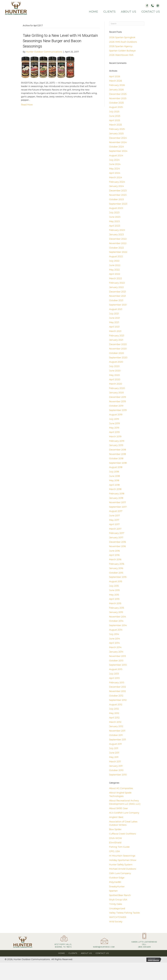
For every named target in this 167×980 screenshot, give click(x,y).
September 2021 (118, 305)
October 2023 (117, 199)
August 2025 (116, 107)
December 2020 (118, 344)
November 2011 (117, 731)
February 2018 (117, 494)
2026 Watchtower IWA (121, 55)
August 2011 (115, 744)
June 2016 (114, 551)
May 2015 (114, 595)
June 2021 (114, 318)
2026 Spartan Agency (121, 46)
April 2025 (115, 120)
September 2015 (118, 577)
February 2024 (117, 182)
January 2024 (117, 186)
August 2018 (116, 467)
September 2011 (118, 740)
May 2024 (114, 169)
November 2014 (118, 617)
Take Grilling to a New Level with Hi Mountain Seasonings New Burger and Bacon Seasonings (60, 41)
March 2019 (115, 437)
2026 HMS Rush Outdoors (123, 42)
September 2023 (118, 204)
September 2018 (118, 463)
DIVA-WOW (116, 838)
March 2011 (115, 762)
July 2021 (114, 314)
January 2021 (116, 340)
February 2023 (117, 230)
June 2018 (114, 476)
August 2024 (116, 156)
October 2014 (116, 621)
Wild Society (116, 922)
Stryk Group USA (118, 900)
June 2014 (115, 639)
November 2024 (118, 142)
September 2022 (118, 252)
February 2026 (117, 85)
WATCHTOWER (118, 917)
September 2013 (118, 665)
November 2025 (118, 98)
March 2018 (115, 489)
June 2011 (114, 753)
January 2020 (117, 393)
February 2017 (117, 533)
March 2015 (115, 603)
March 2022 (116, 278)
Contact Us (102, 953)
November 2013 (118, 656)
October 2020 (117, 353)
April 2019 (114, 432)
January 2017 (116, 538)
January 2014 (116, 652)
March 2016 (115, 560)
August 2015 (116, 581)
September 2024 (118, 151)
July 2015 (114, 586)
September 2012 (118, 700)
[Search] (127, 24)
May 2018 (114, 481)
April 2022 (115, 274)
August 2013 (116, 669)
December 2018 (118, 450)
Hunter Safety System (121, 865)
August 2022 (116, 256)
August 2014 (116, 630)
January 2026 (116, 90)
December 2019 (118, 397)
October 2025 (116, 103)
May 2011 (114, 757)
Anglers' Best (116, 817)
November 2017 (118, 502)
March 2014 (115, 647)
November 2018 (118, 454)
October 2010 (116, 770)
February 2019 (117, 441)
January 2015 (116, 612)
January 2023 (116, 235)
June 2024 (115, 164)
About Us (86, 953)
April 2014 (114, 643)
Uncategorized (117, 909)
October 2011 (116, 735)
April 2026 (115, 77)
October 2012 (116, 696)
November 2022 (118, 243)
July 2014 (114, 634)
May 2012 (114, 713)
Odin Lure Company (120, 873)
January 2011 (116, 766)
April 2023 (115, 226)
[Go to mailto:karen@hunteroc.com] (104, 944)
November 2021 (118, 296)
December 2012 (118, 687)
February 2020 (117, 388)
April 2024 (115, 173)
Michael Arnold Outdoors (123, 869)
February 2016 (117, 564)
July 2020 (114, 366)
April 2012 (114, 718)
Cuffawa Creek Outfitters (123, 834)
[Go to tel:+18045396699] (144, 942)
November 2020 (118, 349)
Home (62, 953)
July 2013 (114, 674)
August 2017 (116, 511)
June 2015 (114, 590)
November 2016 (118, 546)
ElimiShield (115, 843)
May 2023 (114, 221)
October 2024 (117, 147)
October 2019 (116, 406)
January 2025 (116, 134)
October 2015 (116, 573)
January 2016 (116, 568)
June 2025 (115, 116)
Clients (73, 953)
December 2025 (118, 94)
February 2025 (117, 129)
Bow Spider (115, 829)
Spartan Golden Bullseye (122, 51)
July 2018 (114, 472)
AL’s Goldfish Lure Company (124, 813)
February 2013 (117, 683)
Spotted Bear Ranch (120, 895)
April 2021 (114, 327)
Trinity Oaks (116, 904)
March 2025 (116, 125)
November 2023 (118, 195)
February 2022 (117, 283)
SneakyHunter (117, 887)
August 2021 (116, 309)
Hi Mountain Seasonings (122, 856)
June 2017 (114, 516)
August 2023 (116, 208)
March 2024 (116, 177)
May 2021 (114, 322)
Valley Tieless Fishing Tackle (124, 913)
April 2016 (114, 555)
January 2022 (116, 287)
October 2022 (117, 248)
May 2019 (114, 428)
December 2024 (118, 138)
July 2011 (114, 748)
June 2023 (115, 217)
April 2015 (114, 599)
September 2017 (118, 507)
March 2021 (115, 331)
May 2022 (114, 270)
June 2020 (115, 371)
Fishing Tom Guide (119, 847)
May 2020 (114, 375)
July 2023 (114, 213)
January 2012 (116, 726)
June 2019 (114, 423)
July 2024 (114, 160)
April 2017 (114, 524)
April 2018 (114, 485)
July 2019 (114, 419)
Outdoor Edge (117, 878)
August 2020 (116, 362)
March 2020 (116, 384)
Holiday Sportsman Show (123, 860)
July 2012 (114, 709)
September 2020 (118, 358)
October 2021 (116, 300)
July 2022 (114, 261)
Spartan (113, 891)
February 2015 (117, 608)
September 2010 (118, 775)
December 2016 (118, 542)
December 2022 (118, 239)
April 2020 (115, 380)
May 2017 (114, 520)
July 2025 (114, 112)
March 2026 (116, 81)
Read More (27, 105)
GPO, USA (114, 851)
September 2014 (118, 625)
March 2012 (115, 722)
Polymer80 (115, 882)
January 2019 (116, 445)
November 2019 (118, 402)
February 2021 (117, 336)
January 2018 (116, 498)
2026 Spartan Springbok (122, 37)
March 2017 (115, 529)
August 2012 (116, 705)
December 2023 (118, 191)
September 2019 (118, 410)
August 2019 (116, 415)
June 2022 (115, 265)
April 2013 (114, 678)
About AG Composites (121, 788)
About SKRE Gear (119, 808)
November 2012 (118, 691)
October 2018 (116, 459)
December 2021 (118, 292)
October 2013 (116, 661)
